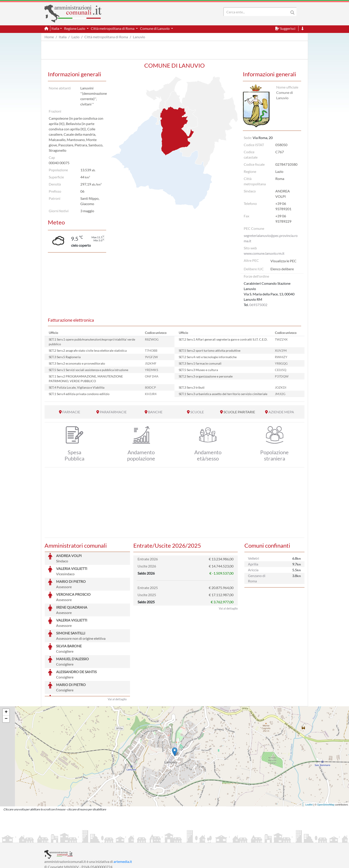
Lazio (75, 37)
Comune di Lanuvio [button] (155, 28)
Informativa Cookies (132, 839)
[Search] (257, 12)
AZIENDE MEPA (281, 412)
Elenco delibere (282, 269)
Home (49, 37)
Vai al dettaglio (117, 666)
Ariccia (253, 570)
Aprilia (253, 564)
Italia (63, 37)
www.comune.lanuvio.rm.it (264, 253)
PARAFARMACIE (113, 412)
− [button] (6, 686)
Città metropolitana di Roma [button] (113, 28)
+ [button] (6, 679)
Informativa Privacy (99, 839)
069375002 (258, 305)
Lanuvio (139, 37)
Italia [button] (55, 28)
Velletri (254, 558)
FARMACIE (71, 412)
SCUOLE (197, 412)
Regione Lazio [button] (75, 28)
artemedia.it (123, 828)
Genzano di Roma (257, 578)
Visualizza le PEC (283, 261)
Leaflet (309, 771)
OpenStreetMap (326, 771)
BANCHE (155, 412)
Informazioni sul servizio (63, 839)
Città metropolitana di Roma (106, 37)
